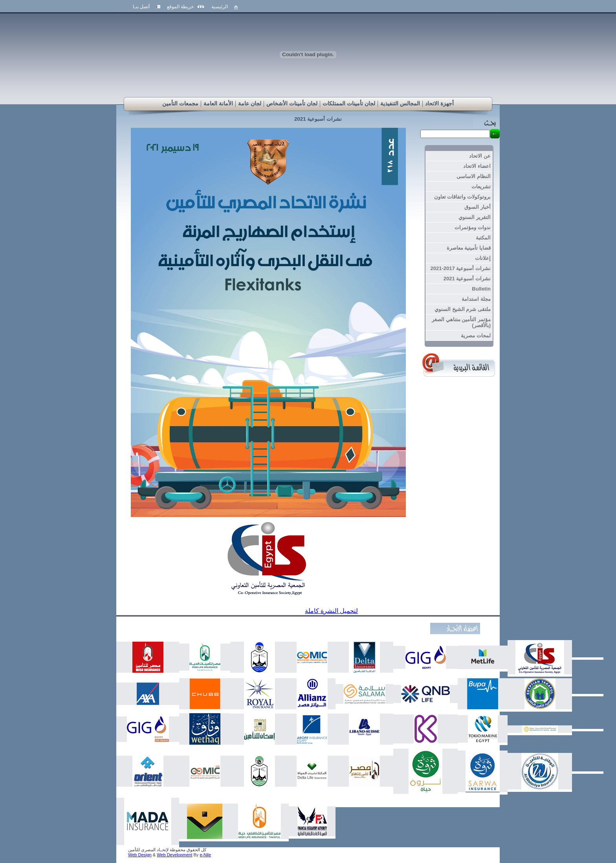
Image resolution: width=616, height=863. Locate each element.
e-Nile (205, 855)
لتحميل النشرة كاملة (331, 611)
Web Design (140, 855)
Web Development (174, 855)
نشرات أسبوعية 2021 (318, 119)
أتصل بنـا (141, 7)
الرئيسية (220, 7)
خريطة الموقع (180, 7)
